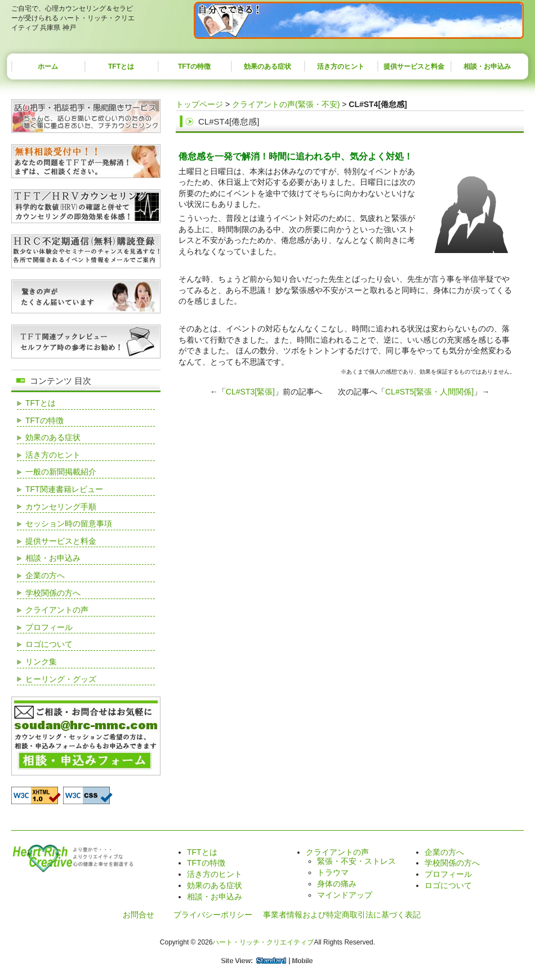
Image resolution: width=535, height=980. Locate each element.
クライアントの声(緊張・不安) (286, 104)
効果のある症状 (267, 66)
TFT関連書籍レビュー (64, 489)
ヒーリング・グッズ (61, 679)
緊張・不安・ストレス (356, 861)
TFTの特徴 (194, 66)
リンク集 (41, 662)
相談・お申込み (487, 66)
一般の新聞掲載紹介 (61, 472)
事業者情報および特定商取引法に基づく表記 (342, 915)
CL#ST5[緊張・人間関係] (429, 392)
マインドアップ (345, 895)
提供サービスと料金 (414, 66)
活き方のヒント (341, 66)
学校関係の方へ (53, 593)
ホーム (48, 66)
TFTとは (121, 66)
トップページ (199, 104)
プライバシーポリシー (213, 915)
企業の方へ (45, 575)
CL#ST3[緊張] (250, 392)
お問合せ (139, 915)
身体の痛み (337, 884)
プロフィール (49, 627)
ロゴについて (49, 644)
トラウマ (333, 872)
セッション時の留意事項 (69, 524)
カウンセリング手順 (61, 507)
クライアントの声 (57, 610)
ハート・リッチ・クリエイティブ (263, 942)
